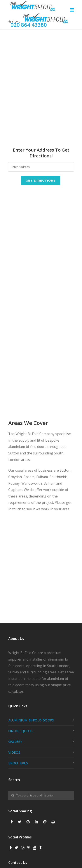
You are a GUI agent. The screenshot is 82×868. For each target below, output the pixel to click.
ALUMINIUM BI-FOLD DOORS (31, 720)
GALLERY (15, 741)
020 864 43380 (29, 25)
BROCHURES (18, 763)
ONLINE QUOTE (21, 731)
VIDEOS (14, 752)
